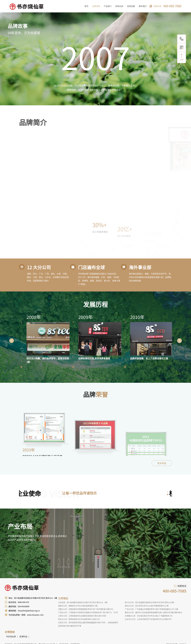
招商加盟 (131, 6)
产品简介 (108, 6)
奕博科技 (23, 637)
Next (179, 341)
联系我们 (143, 6)
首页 (86, 6)
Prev (12, 341)
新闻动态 (119, 6)
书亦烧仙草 (11, 637)
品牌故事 (96, 6)
